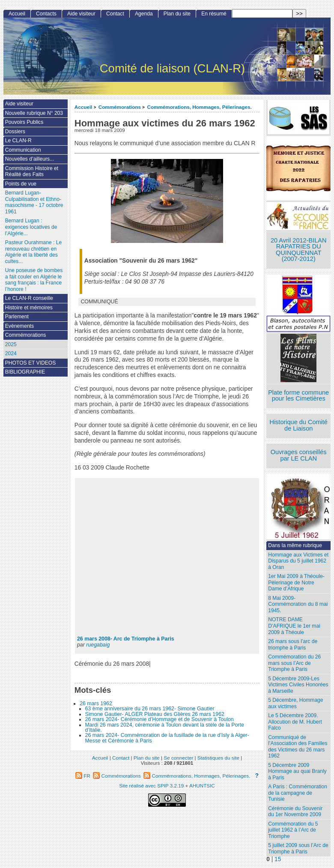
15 (278, 859)
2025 (11, 344)
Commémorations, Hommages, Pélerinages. (199, 107)
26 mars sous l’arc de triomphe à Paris (293, 645)
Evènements (19, 326)
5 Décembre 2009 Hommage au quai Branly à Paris (297, 771)
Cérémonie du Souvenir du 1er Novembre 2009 (295, 812)
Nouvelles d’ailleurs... (30, 159)
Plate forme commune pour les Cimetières (298, 396)
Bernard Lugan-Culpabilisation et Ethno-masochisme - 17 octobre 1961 (34, 202)
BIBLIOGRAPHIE (25, 372)
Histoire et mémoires (29, 308)
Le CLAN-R (18, 141)
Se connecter (178, 758)
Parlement (17, 317)
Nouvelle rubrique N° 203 (34, 113)
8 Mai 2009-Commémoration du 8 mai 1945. (298, 604)
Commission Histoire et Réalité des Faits (32, 172)
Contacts (46, 14)
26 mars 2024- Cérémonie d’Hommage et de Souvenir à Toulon (160, 719)
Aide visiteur (81, 14)
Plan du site (177, 14)
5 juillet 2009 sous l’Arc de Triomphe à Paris (298, 849)
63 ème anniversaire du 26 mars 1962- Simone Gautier (150, 709)
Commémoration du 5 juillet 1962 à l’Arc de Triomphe (293, 830)
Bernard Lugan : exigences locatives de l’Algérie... (31, 227)
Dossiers (15, 132)
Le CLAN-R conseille (29, 298)
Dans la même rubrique (295, 545)
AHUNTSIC (202, 786)
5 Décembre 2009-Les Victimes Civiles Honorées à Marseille (298, 685)
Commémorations (120, 107)
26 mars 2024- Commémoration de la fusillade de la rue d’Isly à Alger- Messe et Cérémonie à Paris (167, 738)
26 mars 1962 (96, 703)
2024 (11, 353)
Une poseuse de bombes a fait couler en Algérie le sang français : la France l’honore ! (34, 280)
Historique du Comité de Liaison (298, 425)
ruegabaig (98, 645)
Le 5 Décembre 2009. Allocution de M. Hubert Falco (295, 722)
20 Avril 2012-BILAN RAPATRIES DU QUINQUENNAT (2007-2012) (298, 250)
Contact (115, 14)
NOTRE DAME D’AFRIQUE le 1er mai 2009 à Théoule (294, 626)
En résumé (214, 14)
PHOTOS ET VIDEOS (31, 363)
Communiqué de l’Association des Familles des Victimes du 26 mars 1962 (298, 747)
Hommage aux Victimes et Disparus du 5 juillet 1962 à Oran (298, 561)
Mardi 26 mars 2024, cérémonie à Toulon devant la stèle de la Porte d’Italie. (165, 727)
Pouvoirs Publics (24, 122)
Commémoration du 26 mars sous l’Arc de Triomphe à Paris (294, 663)
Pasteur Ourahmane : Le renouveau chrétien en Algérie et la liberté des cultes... (33, 252)
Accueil (83, 107)
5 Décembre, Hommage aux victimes (295, 703)
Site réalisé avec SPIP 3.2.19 (151, 786)
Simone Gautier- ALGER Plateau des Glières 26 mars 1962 (155, 714)
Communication (23, 150)
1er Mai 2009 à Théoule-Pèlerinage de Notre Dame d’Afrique (296, 582)
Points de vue (21, 184)
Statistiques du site (218, 758)
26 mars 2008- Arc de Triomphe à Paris (126, 639)
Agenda (144, 14)
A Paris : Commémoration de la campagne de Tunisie (298, 793)
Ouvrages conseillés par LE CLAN (299, 455)
